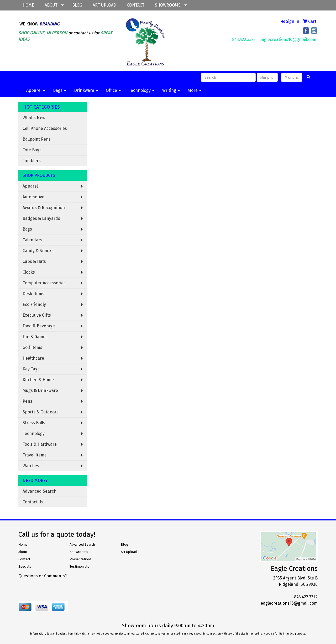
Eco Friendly (34, 304)
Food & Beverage (39, 326)
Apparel (36, 90)
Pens (27, 401)
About (23, 552)
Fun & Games (35, 337)
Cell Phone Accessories (45, 128)
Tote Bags (32, 150)
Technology (141, 90)
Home (23, 544)
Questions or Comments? (43, 576)
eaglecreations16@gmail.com (288, 39)
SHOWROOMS (168, 5)
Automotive (33, 197)
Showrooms (79, 552)
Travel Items (35, 455)
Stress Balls (34, 423)
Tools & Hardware (40, 444)
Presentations (81, 559)
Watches (31, 466)
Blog (125, 544)
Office (113, 90)
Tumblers (32, 161)
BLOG (77, 5)
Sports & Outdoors (41, 412)
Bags (60, 90)
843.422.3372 (244, 39)
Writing (171, 90)
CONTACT (136, 5)
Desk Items (33, 294)
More (195, 90)
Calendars (32, 240)
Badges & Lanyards (41, 218)
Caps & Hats (34, 261)
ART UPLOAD (104, 5)
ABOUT (51, 5)
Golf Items (32, 347)
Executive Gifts (37, 315)
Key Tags (31, 369)
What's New (34, 118)
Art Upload (129, 552)
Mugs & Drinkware (40, 390)
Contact (24, 559)
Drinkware (86, 90)
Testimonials (79, 566)
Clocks (29, 272)
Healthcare (33, 358)
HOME (28, 5)
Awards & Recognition (44, 208)
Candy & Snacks (38, 251)
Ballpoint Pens (37, 139)
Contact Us (33, 502)
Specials (25, 566)
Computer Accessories (44, 283)
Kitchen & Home (38, 380)
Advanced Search (40, 491)
